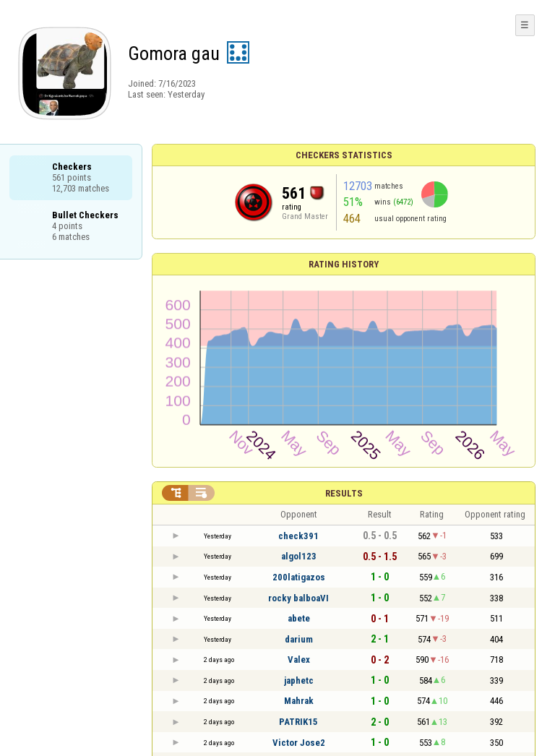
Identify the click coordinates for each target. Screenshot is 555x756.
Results (344, 493)
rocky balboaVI (298, 598)
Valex (299, 660)
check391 (298, 536)
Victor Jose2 (299, 743)
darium (299, 639)
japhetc (299, 680)
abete (299, 618)
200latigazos (299, 577)
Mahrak (299, 701)
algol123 (299, 556)
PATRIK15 (298, 722)
